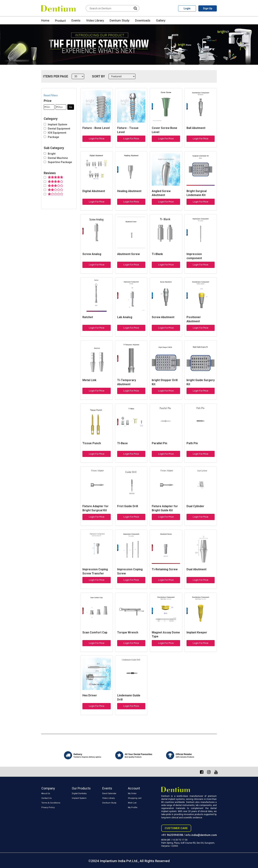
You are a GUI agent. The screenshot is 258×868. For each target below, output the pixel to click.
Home (45, 20)
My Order (132, 793)
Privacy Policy (48, 807)
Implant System (58, 124)
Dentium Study (120, 20)
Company (48, 788)
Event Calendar (109, 793)
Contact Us (46, 798)
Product (60, 21)
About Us (46, 793)
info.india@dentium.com (201, 835)
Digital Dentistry (79, 793)
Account (134, 788)
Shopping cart (135, 798)
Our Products (81, 788)
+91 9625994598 (172, 835)
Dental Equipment (59, 129)
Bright (52, 154)
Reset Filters (51, 95)
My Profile (133, 807)
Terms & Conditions (51, 803)
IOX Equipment (57, 133)
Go (71, 107)
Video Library (95, 20)
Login (187, 8)
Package (53, 137)
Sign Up (208, 8)
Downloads (143, 20)
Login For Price (97, 139)
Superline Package (60, 162)
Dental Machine (58, 158)
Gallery (161, 20)
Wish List (132, 803)
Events (76, 20)
